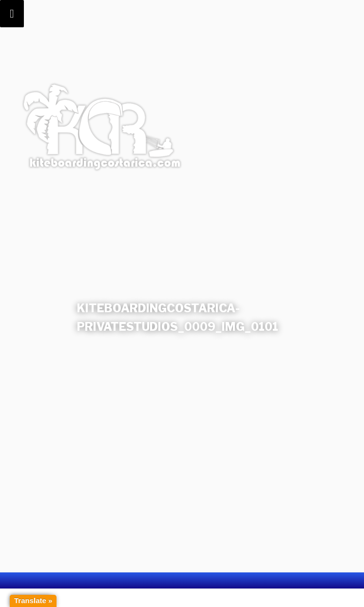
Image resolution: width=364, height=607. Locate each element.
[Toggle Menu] (12, 14)
